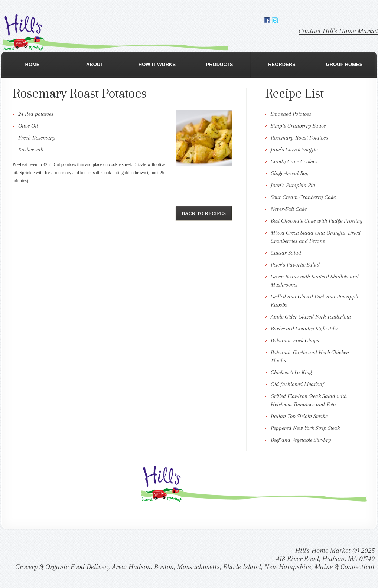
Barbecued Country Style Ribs (304, 329)
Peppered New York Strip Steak (305, 428)
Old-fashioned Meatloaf (297, 384)
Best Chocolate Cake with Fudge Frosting (317, 221)
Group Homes (344, 64)
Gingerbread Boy (290, 173)
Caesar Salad (286, 253)
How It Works (157, 64)
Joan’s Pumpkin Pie (293, 185)
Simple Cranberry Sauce (298, 126)
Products (220, 64)
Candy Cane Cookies (294, 161)
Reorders (282, 64)
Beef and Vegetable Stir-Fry (301, 440)
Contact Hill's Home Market (338, 31)
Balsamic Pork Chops (295, 340)
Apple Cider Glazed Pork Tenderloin (311, 317)
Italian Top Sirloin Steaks (299, 416)
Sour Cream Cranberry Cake (303, 197)
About (95, 64)
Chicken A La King (291, 372)
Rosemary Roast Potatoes (299, 138)
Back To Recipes (204, 213)
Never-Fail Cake (289, 209)
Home (32, 64)
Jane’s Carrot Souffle (294, 150)
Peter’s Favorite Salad (295, 265)
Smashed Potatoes (291, 114)
